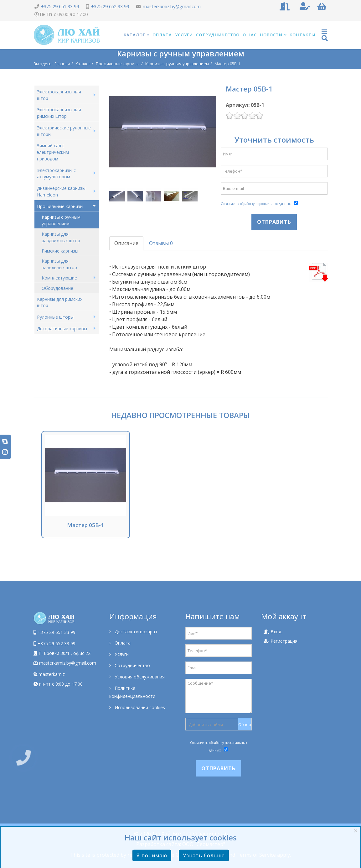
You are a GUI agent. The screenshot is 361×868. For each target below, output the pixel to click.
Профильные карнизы (118, 64)
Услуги (184, 35)
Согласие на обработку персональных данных (256, 204)
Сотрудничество (218, 35)
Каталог (134, 35)
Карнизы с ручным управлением (177, 64)
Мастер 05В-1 (85, 525)
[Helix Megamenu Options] (325, 35)
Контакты (302, 35)
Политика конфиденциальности (132, 692)
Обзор (245, 724)
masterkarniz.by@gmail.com (172, 6)
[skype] (5, 441)
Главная (62, 64)
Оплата (162, 35)
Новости (271, 35)
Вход (272, 632)
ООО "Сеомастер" (204, 844)
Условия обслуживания (139, 677)
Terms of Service (256, 855)
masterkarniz (49, 674)
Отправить (274, 222)
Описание (126, 243)
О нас (250, 35)
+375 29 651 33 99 (60, 6)
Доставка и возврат (135, 632)
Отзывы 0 (161, 243)
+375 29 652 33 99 (110, 6)
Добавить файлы (206, 724)
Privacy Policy (209, 855)
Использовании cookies (139, 707)
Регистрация (281, 641)
